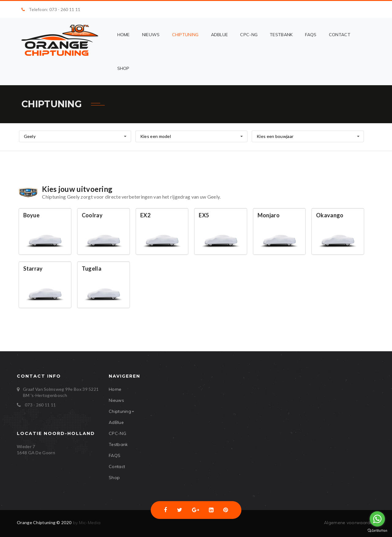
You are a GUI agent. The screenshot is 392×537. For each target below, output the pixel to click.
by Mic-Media (86, 523)
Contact (340, 35)
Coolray (92, 215)
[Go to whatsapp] (377, 519)
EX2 (145, 215)
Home (124, 35)
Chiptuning (185, 35)
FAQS (311, 35)
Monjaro (269, 215)
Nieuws (151, 35)
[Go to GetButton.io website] (377, 531)
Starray (33, 268)
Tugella (92, 268)
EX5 (204, 215)
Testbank (281, 35)
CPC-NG (249, 35)
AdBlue (220, 35)
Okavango (330, 215)
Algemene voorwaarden (350, 523)
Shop (123, 68)
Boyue (32, 215)
